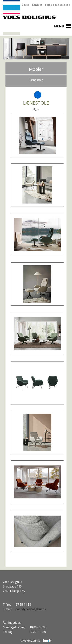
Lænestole (36, 80)
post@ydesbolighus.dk (31, 609)
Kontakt (37, 5)
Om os (25, 5)
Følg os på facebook (58, 5)
